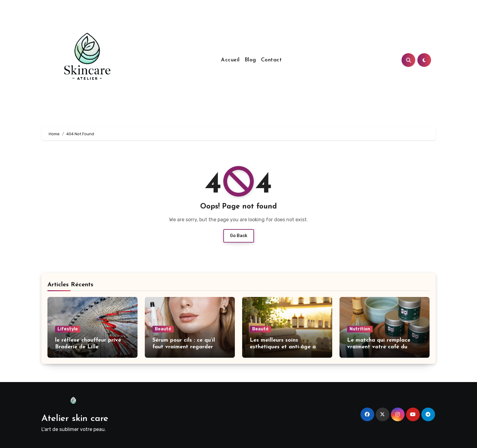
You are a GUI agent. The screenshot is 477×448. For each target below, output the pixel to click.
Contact (272, 60)
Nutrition (360, 329)
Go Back (239, 236)
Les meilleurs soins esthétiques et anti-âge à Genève (283, 347)
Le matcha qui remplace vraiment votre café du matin (379, 347)
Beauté (163, 329)
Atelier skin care (75, 419)
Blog (250, 60)
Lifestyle (68, 329)
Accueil (230, 60)
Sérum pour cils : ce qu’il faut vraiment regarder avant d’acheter (184, 347)
